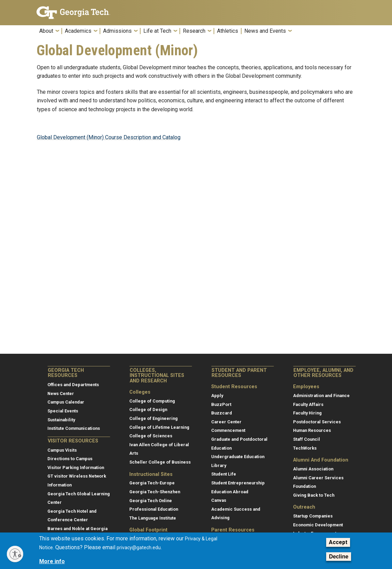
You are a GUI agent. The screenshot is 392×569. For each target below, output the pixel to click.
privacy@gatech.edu (139, 548)
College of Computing (152, 401)
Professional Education (154, 509)
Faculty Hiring (307, 413)
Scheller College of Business (160, 462)
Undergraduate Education (238, 457)
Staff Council (307, 439)
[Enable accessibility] (15, 554)
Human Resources (312, 430)
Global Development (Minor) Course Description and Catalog (109, 137)
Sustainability (61, 420)
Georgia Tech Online (151, 501)
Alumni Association (313, 469)
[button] (351, 33)
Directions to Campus (70, 459)
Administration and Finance (321, 396)
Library (219, 465)
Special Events (63, 411)
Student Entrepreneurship (238, 483)
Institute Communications (74, 428)
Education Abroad (230, 492)
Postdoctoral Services (317, 422)
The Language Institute (153, 518)
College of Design (148, 410)
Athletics (228, 31)
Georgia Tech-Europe (152, 483)
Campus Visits (62, 450)
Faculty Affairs (308, 404)
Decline (339, 557)
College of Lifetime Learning (159, 427)
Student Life (224, 474)
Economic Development (318, 525)
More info (52, 561)
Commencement (228, 430)
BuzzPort (221, 404)
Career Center (226, 422)
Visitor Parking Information (76, 468)
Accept (338, 542)
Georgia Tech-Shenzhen (155, 492)
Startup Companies (313, 516)
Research (194, 31)
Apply (217, 396)
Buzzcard (222, 413)
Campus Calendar (66, 402)
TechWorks (305, 448)
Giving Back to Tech (314, 495)
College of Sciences (151, 436)
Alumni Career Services (318, 478)
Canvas (219, 500)
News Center (61, 393)
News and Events (265, 31)
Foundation (304, 486)
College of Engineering (154, 418)
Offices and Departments (73, 385)
